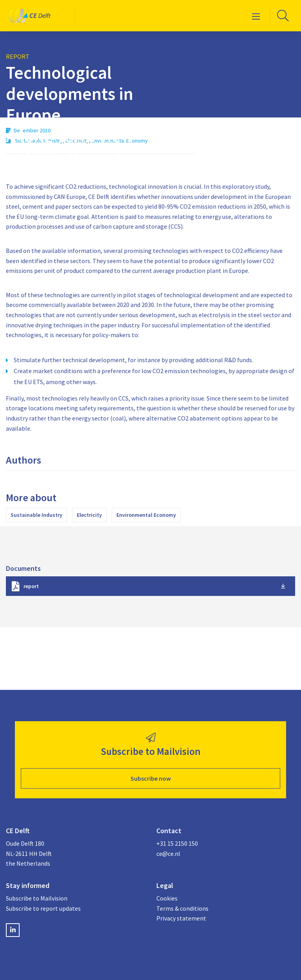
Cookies (167, 898)
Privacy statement (181, 918)
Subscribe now (151, 778)
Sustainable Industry (36, 515)
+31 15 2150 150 (177, 843)
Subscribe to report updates (43, 908)
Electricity (89, 515)
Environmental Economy (146, 515)
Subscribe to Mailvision (37, 898)
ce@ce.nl (168, 854)
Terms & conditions (182, 908)
